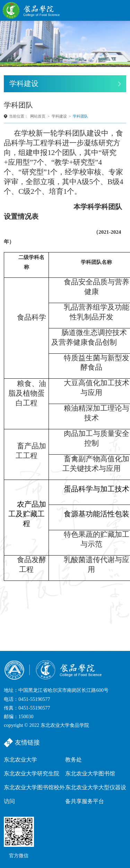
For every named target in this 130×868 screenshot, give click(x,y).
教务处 (73, 760)
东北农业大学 (20, 760)
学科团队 (80, 116)
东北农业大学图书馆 (90, 774)
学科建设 (59, 116)
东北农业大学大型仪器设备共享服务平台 (96, 794)
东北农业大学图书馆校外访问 (34, 794)
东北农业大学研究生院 (32, 774)
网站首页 (38, 116)
